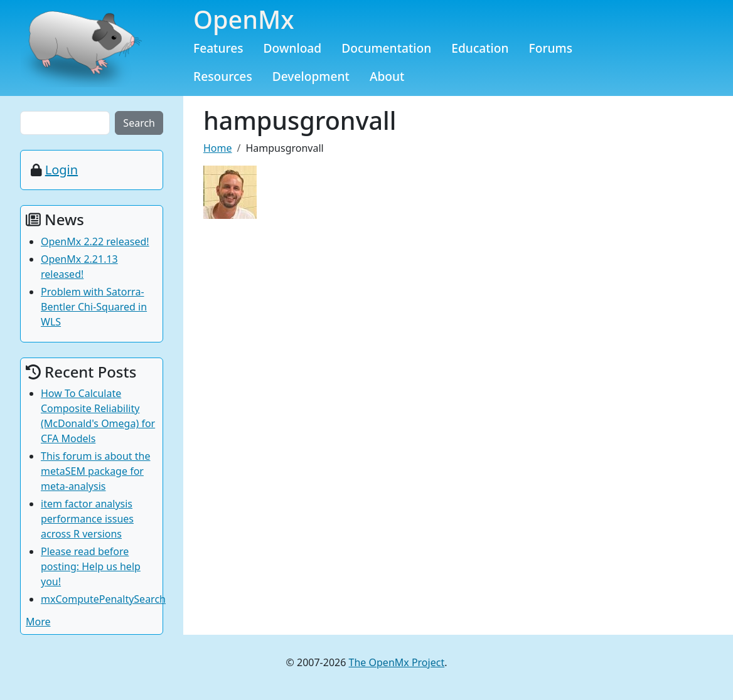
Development (311, 76)
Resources (223, 76)
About (387, 76)
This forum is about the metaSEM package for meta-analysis (96, 471)
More (38, 622)
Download (293, 48)
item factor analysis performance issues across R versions (87, 519)
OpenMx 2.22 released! (95, 241)
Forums (551, 48)
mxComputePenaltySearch (103, 599)
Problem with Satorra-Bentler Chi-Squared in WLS (94, 307)
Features (218, 48)
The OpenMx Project (397, 662)
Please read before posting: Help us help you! (91, 566)
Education (480, 48)
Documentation (386, 48)
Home (218, 148)
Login (62, 170)
